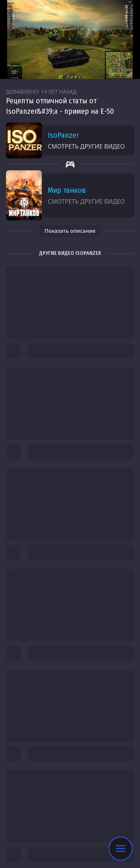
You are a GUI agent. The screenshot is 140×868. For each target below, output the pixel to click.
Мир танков (67, 190)
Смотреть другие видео (86, 146)
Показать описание (70, 231)
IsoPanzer (63, 135)
